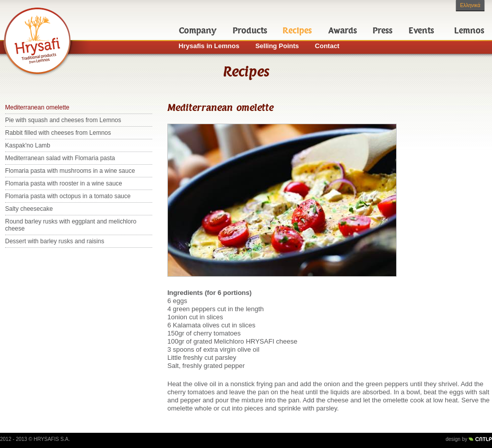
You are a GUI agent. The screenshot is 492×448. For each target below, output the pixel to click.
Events (421, 30)
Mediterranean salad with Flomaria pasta (60, 158)
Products (250, 30)
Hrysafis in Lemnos (209, 46)
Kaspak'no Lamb (28, 145)
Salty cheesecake (29, 209)
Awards (343, 30)
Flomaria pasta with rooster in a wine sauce (64, 183)
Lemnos (469, 30)
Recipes (297, 30)
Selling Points (277, 46)
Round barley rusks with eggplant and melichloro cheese (71, 225)
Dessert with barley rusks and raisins (55, 241)
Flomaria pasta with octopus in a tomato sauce (68, 196)
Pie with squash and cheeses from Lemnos (63, 120)
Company (198, 30)
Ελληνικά (470, 5)
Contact (327, 46)
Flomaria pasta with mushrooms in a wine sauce (70, 171)
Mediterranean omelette (37, 107)
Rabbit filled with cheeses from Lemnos (58, 133)
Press (383, 30)
